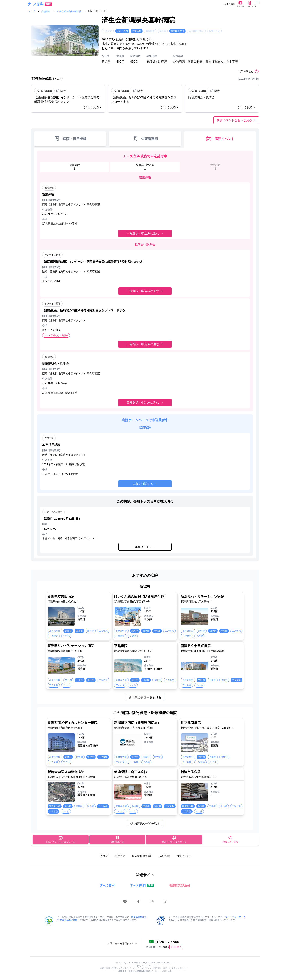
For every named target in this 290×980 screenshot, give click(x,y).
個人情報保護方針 (142, 856)
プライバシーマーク (235, 917)
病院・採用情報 (70, 139)
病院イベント (220, 139)
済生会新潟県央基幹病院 (69, 11)
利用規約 (120, 856)
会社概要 (103, 856)
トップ (31, 11)
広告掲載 (165, 856)
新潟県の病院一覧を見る (145, 697)
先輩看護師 (145, 139)
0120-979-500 (167, 942)
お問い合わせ (184, 856)
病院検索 (46, 11)
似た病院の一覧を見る (145, 823)
